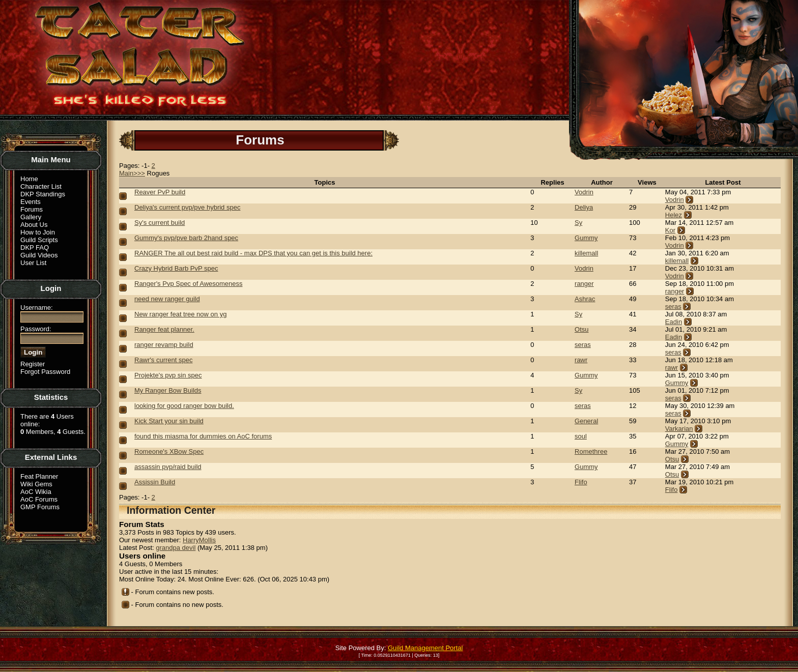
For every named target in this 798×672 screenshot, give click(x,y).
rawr (581, 360)
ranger (584, 284)
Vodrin (584, 192)
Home (29, 179)
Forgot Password (45, 372)
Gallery (31, 217)
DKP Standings (43, 194)
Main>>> (132, 173)
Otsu (581, 329)
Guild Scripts (39, 240)
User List (33, 263)
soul (581, 436)
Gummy (586, 238)
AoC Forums (39, 499)
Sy (578, 223)
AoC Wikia (36, 492)
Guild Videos (39, 255)
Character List (41, 186)
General (586, 421)
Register (33, 364)
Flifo (581, 482)
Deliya (584, 207)
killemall (586, 253)
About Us (34, 225)
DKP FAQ (35, 247)
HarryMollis (199, 540)
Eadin (674, 322)
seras (673, 306)
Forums (32, 209)
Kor (670, 230)
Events (31, 202)
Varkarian (679, 429)
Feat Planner (39, 476)
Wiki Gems (36, 484)
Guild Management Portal (425, 648)
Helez (674, 215)
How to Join (38, 232)
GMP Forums (40, 507)
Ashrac (585, 299)
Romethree (591, 451)
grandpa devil (176, 548)
